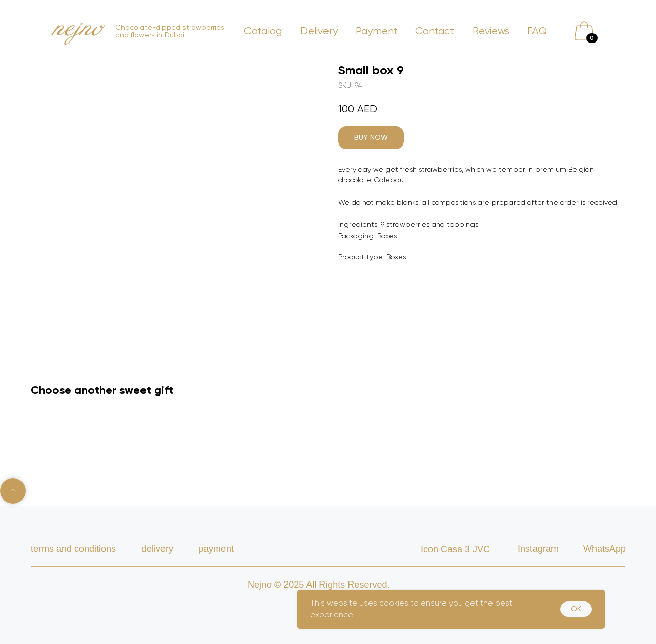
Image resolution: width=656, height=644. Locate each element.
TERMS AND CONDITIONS (73, 549)
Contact (435, 31)
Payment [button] (377, 31)
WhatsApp (604, 549)
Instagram (538, 549)
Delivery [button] (319, 31)
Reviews (491, 31)
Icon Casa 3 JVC (455, 549)
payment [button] (216, 549)
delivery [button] (157, 549)
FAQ (537, 31)
